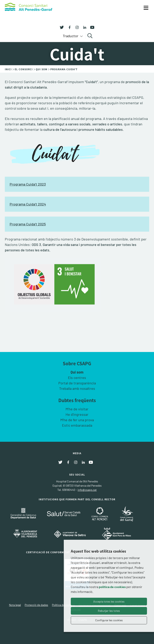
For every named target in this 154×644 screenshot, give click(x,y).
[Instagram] (76, 27)
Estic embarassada (77, 425)
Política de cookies (63, 605)
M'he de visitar (77, 409)
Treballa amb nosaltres (77, 388)
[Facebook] (68, 27)
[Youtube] (91, 27)
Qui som (77, 372)
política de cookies (112, 587)
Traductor (71, 36)
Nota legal (15, 605)
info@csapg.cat (87, 490)
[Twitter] (62, 27)
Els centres (77, 378)
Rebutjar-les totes (109, 611)
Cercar (91, 36)
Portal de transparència (77, 383)
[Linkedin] (83, 27)
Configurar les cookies (109, 620)
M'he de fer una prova (77, 420)
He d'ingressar (77, 414)
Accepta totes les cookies (109, 601)
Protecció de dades (36, 605)
